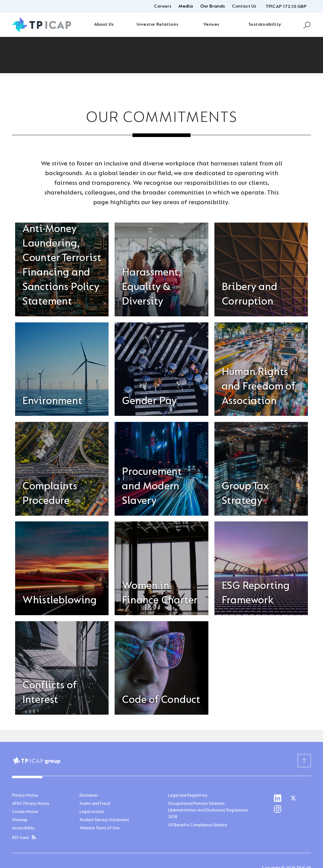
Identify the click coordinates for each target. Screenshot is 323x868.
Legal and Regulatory (188, 796)
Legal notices (92, 812)
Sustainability (265, 24)
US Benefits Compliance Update (198, 825)
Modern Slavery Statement (104, 820)
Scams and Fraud (95, 804)
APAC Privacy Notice (31, 804)
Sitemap (20, 820)
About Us (104, 24)
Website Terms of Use (100, 828)
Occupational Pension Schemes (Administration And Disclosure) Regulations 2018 (208, 811)
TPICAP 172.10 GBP (286, 7)
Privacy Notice (25, 796)
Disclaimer (89, 796)
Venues (211, 24)
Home (18, 83)
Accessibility (23, 828)
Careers (163, 6)
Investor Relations (157, 24)
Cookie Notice (25, 812)
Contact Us (244, 6)
